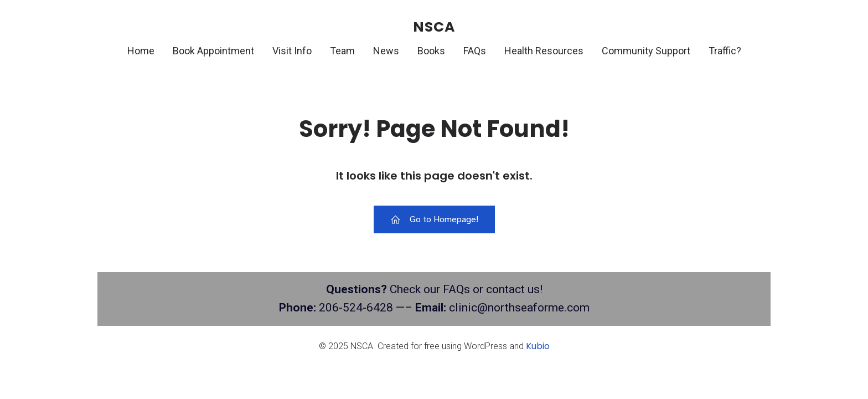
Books (431, 51)
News (386, 51)
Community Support (646, 51)
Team (342, 51)
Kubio (538, 346)
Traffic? (725, 51)
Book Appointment (213, 51)
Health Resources (544, 51)
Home (141, 51)
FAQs (475, 51)
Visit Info (292, 51)
